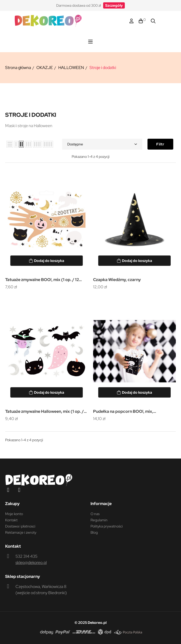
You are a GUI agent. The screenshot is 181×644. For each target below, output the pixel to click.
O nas (95, 514)
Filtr (160, 144)
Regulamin (99, 520)
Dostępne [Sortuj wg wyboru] (102, 144)
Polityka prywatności (107, 526)
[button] (114, 5)
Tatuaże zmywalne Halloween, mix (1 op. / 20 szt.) (44, 412)
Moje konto (14, 514)
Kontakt (11, 520)
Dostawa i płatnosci (20, 526)
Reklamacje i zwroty (21, 532)
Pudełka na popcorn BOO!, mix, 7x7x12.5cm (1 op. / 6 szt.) (123, 412)
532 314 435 (26, 556)
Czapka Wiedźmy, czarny (117, 280)
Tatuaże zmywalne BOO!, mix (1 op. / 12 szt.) (42, 280)
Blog (94, 532)
